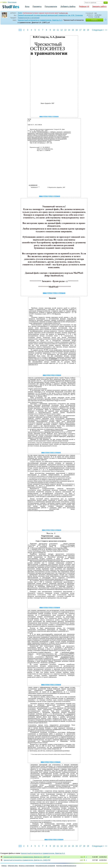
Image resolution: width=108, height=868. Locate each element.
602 (82, 857)
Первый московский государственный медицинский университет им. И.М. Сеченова (50, 15)
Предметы (37, 7)
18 (84, 30)
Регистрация (12, 2)
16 (77, 30)
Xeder (20, 13)
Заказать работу (99, 7)
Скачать (94, 20)
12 (62, 30)
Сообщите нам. (64, 13)
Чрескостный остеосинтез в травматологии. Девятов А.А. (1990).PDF (27, 860)
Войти (5, 2)
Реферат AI (84, 7)
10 (54, 30)
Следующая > (98, 30)
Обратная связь (13, 866)
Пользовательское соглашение (45, 866)
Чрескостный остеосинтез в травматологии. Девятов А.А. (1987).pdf (27, 857)
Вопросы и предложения (27, 866)
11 (58, 30)
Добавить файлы (68, 7)
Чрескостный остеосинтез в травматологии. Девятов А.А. (40, 20)
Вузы (27, 7)
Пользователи (51, 7)
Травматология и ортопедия (29, 18)
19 (88, 30)
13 (65, 30)
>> (106, 30)
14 (69, 30)
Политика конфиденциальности (66, 866)
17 (80, 30)
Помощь (4, 866)
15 (73, 30)
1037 (81, 860)
